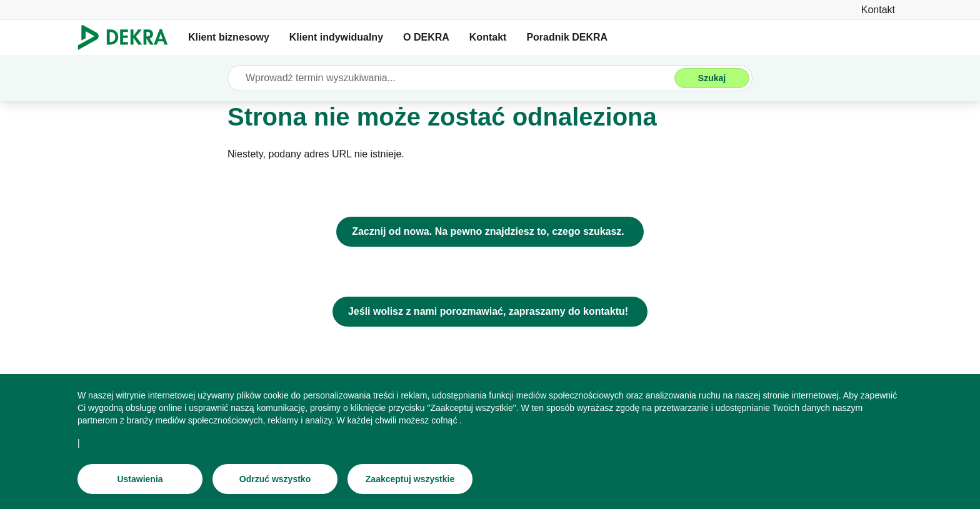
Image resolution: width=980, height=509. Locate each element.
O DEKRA (426, 37)
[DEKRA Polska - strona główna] (490, 232)
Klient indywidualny (336, 37)
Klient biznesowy (229, 37)
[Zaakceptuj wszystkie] (410, 479)
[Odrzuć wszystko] (275, 479)
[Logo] (128, 37)
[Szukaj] (712, 78)
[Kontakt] (878, 10)
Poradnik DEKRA (567, 37)
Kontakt (488, 37)
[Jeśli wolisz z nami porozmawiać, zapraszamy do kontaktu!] (490, 312)
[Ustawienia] (140, 479)
